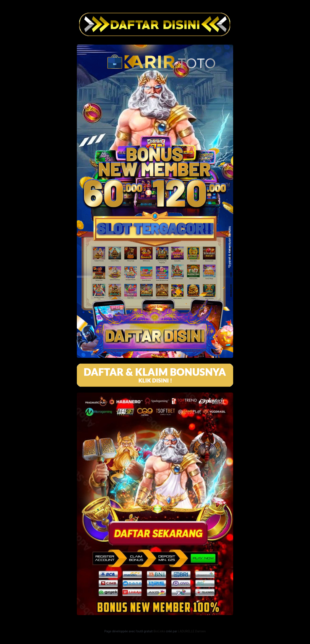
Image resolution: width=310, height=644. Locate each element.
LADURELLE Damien (192, 631)
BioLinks (159, 631)
